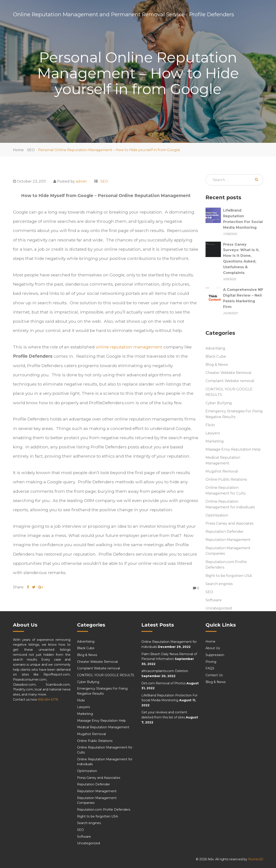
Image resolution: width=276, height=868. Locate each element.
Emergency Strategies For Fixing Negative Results (234, 414)
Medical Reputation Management (223, 460)
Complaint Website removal (230, 381)
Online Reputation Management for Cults (225, 491)
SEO (31, 150)
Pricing (211, 662)
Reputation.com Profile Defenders (226, 565)
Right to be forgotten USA (229, 576)
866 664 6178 (48, 699)
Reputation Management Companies (228, 551)
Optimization (217, 516)
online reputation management (130, 347)
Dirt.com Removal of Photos (163, 683)
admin (81, 181)
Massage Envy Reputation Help (233, 449)
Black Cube (216, 357)
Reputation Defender (225, 532)
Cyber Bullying (219, 403)
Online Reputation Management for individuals (230, 505)
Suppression (215, 655)
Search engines (219, 584)
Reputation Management (228, 540)
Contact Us (214, 675)
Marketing (215, 441)
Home (18, 150)
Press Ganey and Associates (229, 524)
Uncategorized (219, 608)
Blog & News (217, 365)
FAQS (210, 669)
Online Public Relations (226, 480)
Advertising (215, 349)
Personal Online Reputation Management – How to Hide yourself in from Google (109, 150)
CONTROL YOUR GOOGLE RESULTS (229, 392)
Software (214, 600)
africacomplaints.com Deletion (165, 671)
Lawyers (213, 433)
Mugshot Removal (222, 471)
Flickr (210, 425)
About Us (213, 648)
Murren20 (256, 859)
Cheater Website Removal (228, 373)
